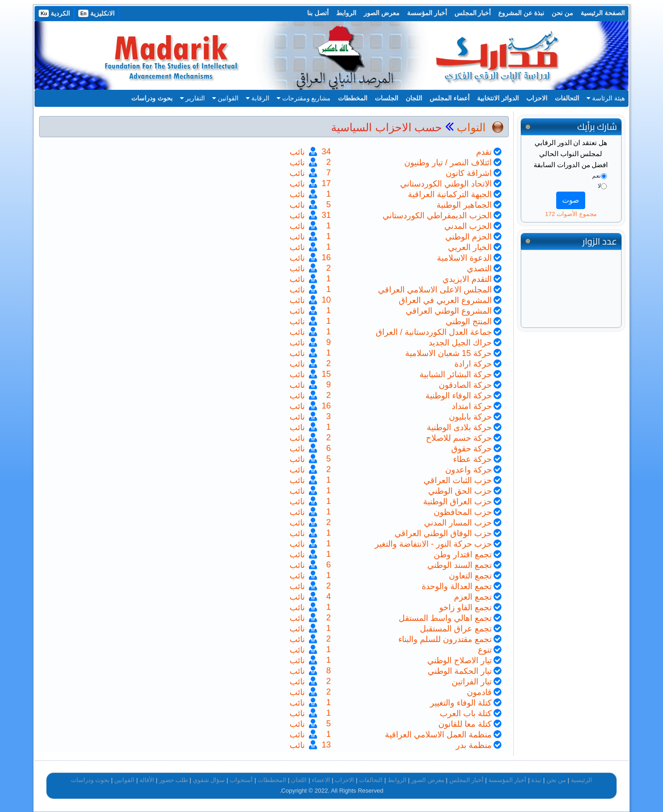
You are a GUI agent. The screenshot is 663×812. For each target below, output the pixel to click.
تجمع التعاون (470, 576)
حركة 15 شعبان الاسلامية (448, 353)
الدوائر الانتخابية (498, 98)
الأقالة (147, 780)
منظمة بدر (474, 745)
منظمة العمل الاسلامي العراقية (438, 735)
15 (326, 374)
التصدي (479, 269)
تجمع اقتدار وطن (463, 555)
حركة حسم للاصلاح (459, 438)
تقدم (484, 152)
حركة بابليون (470, 417)
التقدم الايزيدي (467, 279)
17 (326, 183)
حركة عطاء (472, 459)
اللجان (414, 98)
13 (326, 745)
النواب (471, 127)
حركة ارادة (473, 364)
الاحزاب (537, 98)
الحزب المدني (468, 226)
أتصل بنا (318, 13)
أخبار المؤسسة (427, 13)
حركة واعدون (468, 470)
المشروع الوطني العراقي (449, 311)
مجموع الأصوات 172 (571, 214)
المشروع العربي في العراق (445, 300)
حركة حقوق (471, 449)
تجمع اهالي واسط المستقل (445, 618)
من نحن (562, 13)
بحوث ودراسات (152, 98)
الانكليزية (96, 13)
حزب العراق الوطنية (457, 502)
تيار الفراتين (472, 682)
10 (326, 300)
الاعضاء (321, 780)
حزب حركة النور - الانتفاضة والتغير (433, 544)
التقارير (192, 98)
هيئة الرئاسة (606, 98)
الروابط (346, 13)
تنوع (485, 650)
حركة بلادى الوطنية (459, 427)
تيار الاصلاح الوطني (459, 660)
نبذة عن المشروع (521, 13)
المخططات (353, 98)
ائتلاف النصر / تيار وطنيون (448, 163)
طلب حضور (174, 780)
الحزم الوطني (468, 237)
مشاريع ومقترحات (304, 98)
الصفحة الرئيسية (603, 13)
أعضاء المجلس (450, 98)
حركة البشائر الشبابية (456, 374)
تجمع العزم (473, 597)
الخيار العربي (470, 247)
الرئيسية (582, 780)
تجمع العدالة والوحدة (457, 586)
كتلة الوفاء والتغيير (461, 703)
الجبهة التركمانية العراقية (450, 194)
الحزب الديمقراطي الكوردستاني (437, 216)
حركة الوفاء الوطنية (459, 396)
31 (326, 215)
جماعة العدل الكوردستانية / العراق (434, 332)
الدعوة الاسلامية (464, 258)
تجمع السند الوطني (459, 565)
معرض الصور (382, 13)
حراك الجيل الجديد (460, 343)
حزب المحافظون (463, 512)
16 (326, 257)
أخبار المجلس (473, 13)
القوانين (225, 98)
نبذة (536, 780)
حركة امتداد (472, 406)
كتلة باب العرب (466, 713)
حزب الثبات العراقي (458, 480)
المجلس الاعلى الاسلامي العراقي (435, 290)
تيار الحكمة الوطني (460, 671)
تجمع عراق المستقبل (456, 629)
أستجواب (241, 780)
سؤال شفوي (209, 780)
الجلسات (387, 98)
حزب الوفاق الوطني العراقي (443, 533)
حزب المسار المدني (458, 523)
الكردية (54, 13)
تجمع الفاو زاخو (465, 608)
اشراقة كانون (469, 173)
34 (326, 152)
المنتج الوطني (469, 321)
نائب (298, 152)
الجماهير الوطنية (464, 205)
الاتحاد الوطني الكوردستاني (446, 184)
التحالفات (567, 98)
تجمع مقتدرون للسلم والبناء (445, 639)
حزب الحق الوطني (460, 491)
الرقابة (258, 98)
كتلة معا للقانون (465, 724)
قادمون (479, 692)
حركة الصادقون (465, 385)
